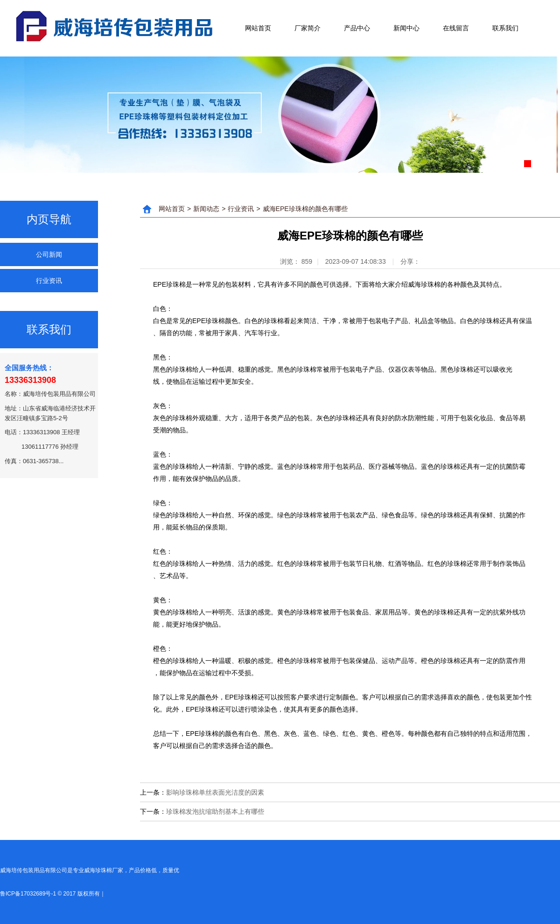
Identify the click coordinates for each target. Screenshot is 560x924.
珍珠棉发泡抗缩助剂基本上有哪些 (215, 811)
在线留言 (456, 28)
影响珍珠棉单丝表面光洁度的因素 (215, 792)
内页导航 (49, 219)
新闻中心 (406, 28)
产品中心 (357, 28)
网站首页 (258, 28)
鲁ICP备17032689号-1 (28, 894)
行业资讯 (49, 281)
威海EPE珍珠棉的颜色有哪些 (305, 209)
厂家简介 (308, 28)
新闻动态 (206, 209)
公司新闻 (49, 254)
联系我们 (505, 28)
